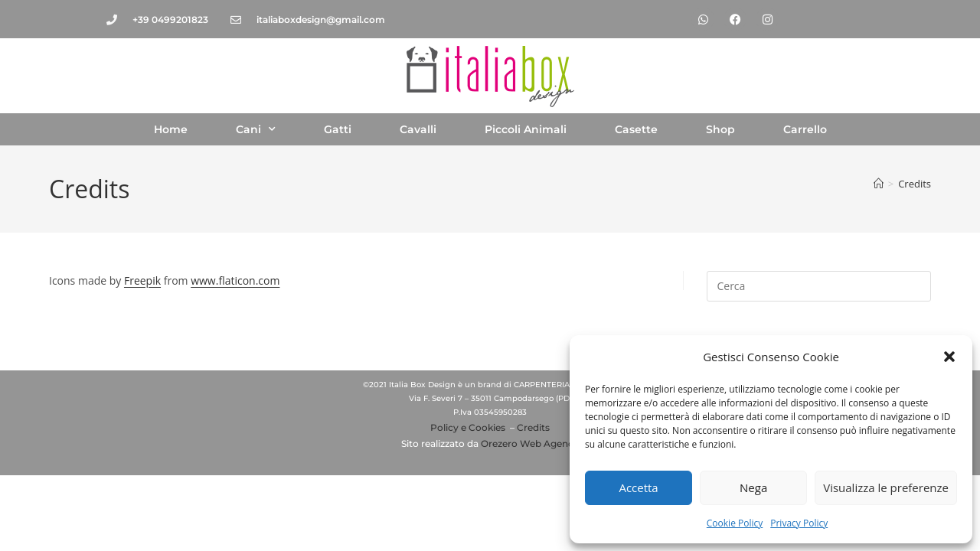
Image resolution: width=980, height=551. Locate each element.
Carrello (805, 129)
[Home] (879, 184)
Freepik (142, 280)
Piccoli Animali (526, 129)
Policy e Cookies (468, 427)
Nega (753, 487)
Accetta (638, 487)
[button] (949, 357)
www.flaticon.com (235, 280)
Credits (915, 184)
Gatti (338, 129)
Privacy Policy (799, 523)
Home (171, 129)
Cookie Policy (735, 523)
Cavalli (418, 129)
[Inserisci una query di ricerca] (819, 286)
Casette (636, 129)
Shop (720, 129)
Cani (256, 129)
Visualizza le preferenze (886, 487)
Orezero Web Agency (530, 443)
